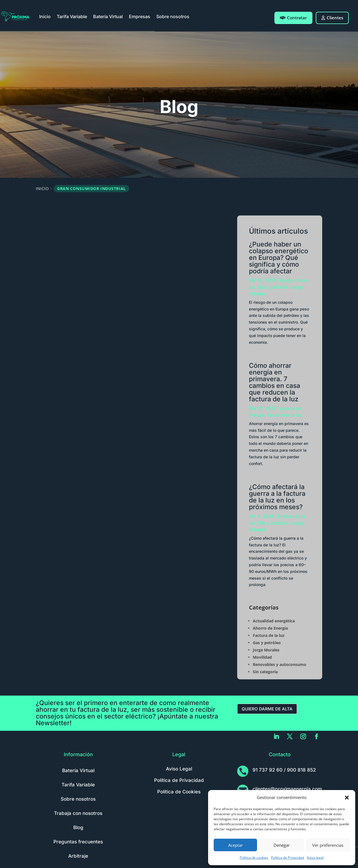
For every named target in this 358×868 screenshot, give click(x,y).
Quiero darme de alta (267, 709)
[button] (347, 798)
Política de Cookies (179, 792)
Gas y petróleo (273, 287)
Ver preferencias (328, 845)
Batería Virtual (108, 16)
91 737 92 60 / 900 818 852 (284, 770)
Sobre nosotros (173, 16)
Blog (78, 827)
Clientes (332, 18)
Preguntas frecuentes (78, 842)
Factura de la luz (285, 415)
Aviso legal (315, 858)
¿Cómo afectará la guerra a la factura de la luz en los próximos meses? (277, 497)
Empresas (140, 16)
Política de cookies (254, 858)
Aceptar (235, 845)
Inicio (45, 16)
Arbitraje (78, 856)
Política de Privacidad (288, 858)
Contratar (293, 18)
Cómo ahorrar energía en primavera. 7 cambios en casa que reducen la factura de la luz (275, 382)
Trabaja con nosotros (78, 813)
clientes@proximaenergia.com (287, 789)
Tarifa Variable (72, 16)
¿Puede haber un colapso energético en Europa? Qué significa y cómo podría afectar (279, 258)
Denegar (282, 845)
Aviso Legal (179, 769)
